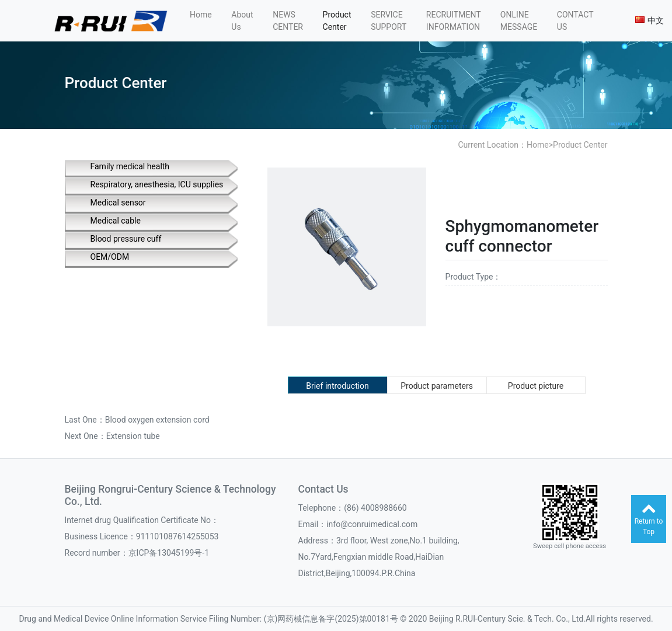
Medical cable (116, 221)
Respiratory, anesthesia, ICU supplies (157, 184)
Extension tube (133, 436)
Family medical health (130, 166)
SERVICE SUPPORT (389, 21)
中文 (650, 20)
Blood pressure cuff (126, 239)
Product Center (337, 21)
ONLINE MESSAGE (519, 21)
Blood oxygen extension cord (157, 420)
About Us (242, 21)
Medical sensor (118, 203)
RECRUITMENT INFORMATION (453, 21)
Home (201, 15)
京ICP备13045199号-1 (169, 553)
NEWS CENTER (288, 21)
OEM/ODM (110, 257)
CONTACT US (575, 21)
